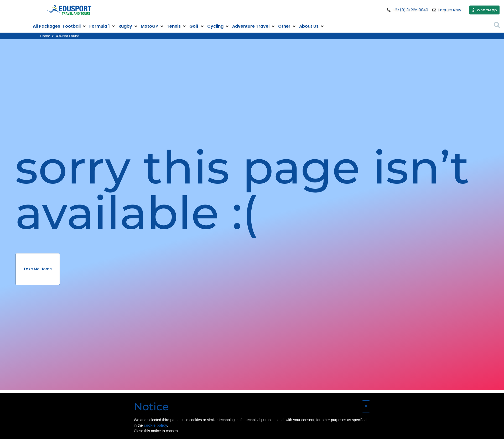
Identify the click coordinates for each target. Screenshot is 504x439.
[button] (75, 26)
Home (45, 36)
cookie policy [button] (156, 425)
